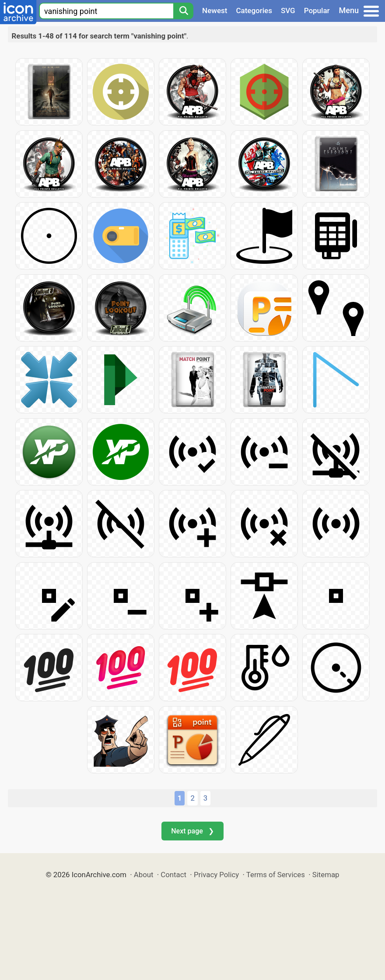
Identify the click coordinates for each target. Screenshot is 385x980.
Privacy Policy (216, 875)
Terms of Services (276, 875)
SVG (288, 10)
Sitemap (326, 875)
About (144, 875)
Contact (173, 875)
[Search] (183, 11)
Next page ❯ (192, 831)
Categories (254, 10)
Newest (215, 10)
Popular (317, 10)
